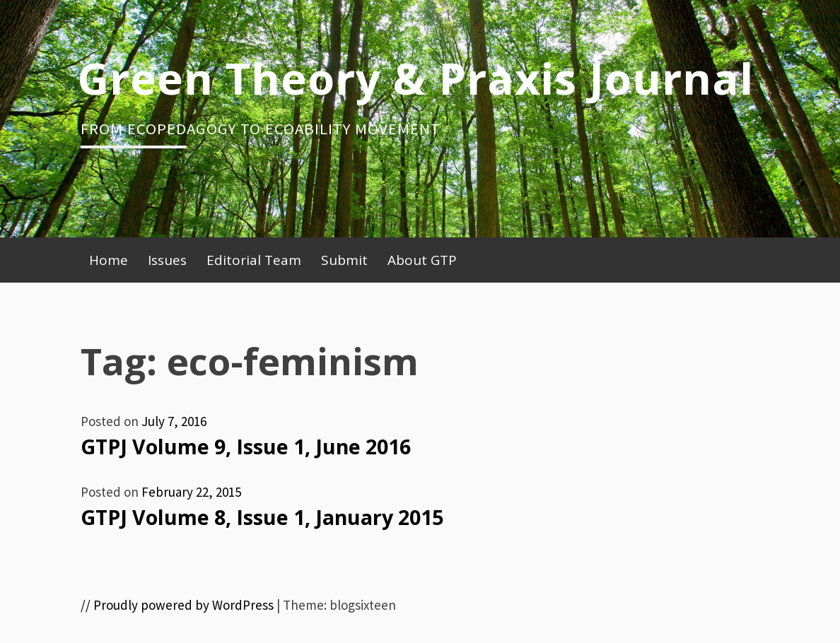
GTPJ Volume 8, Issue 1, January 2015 (262, 517)
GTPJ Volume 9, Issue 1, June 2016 (246, 447)
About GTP (422, 260)
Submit (344, 260)
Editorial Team (254, 260)
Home (109, 260)
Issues (167, 260)
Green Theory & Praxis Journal (415, 78)
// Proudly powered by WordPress (177, 605)
